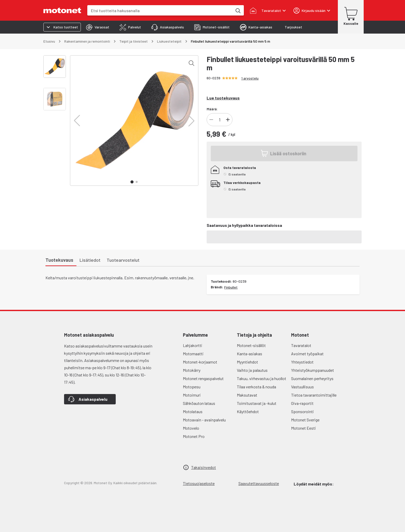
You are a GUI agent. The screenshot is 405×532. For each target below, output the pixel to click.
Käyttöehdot (248, 411)
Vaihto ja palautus (252, 370)
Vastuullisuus (302, 387)
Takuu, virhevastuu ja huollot (262, 378)
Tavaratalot (301, 345)
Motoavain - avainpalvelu (204, 420)
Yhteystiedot (302, 362)
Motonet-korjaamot (200, 362)
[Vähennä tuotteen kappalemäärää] (211, 120)
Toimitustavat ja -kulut (257, 403)
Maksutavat (247, 395)
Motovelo (191, 428)
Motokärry (192, 370)
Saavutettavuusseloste (259, 483)
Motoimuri (192, 395)
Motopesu (192, 387)
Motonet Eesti (303, 428)
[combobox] (160, 10)
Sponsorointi (302, 411)
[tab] (98, 27)
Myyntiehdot (247, 362)
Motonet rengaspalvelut (203, 378)
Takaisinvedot (204, 467)
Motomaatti (193, 354)
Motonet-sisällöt (251, 345)
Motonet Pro (194, 436)
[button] (77, 121)
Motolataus (193, 411)
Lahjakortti (193, 345)
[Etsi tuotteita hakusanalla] (238, 10)
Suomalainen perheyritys (312, 378)
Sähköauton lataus (199, 403)
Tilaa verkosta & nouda (256, 387)
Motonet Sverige (305, 420)
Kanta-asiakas (250, 354)
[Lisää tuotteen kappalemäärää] (228, 120)
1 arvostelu (250, 78)
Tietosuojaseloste (199, 483)
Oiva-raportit (302, 403)
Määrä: (212, 109)
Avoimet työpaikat (307, 354)
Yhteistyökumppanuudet (313, 370)
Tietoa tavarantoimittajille (314, 395)
